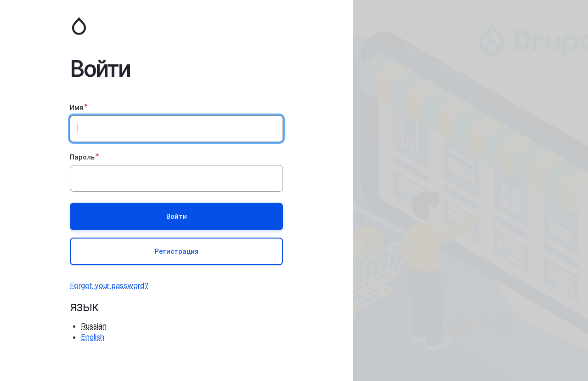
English (93, 337)
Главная (176, 26)
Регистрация (177, 251)
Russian (94, 326)
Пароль (82, 157)
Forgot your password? (109, 285)
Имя (76, 107)
